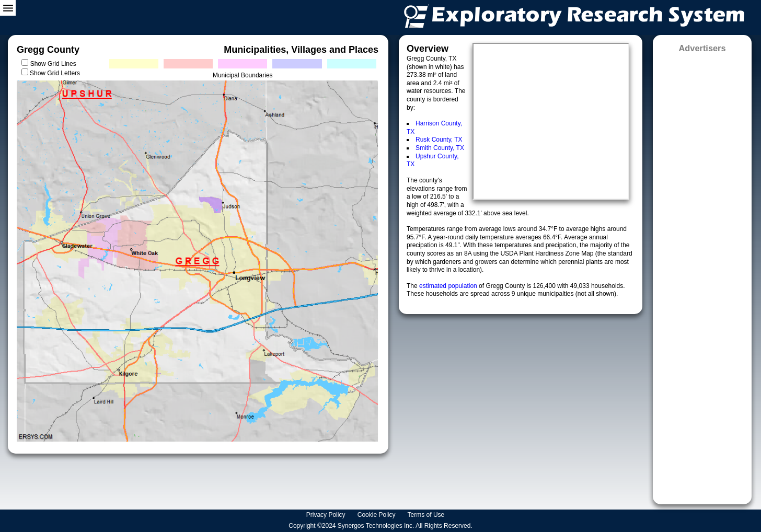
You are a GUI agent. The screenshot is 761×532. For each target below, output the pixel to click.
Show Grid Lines (55, 64)
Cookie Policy (377, 515)
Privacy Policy (327, 515)
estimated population (449, 286)
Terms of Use (427, 515)
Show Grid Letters (55, 73)
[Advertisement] (702, 275)
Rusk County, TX (439, 140)
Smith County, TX (440, 148)
